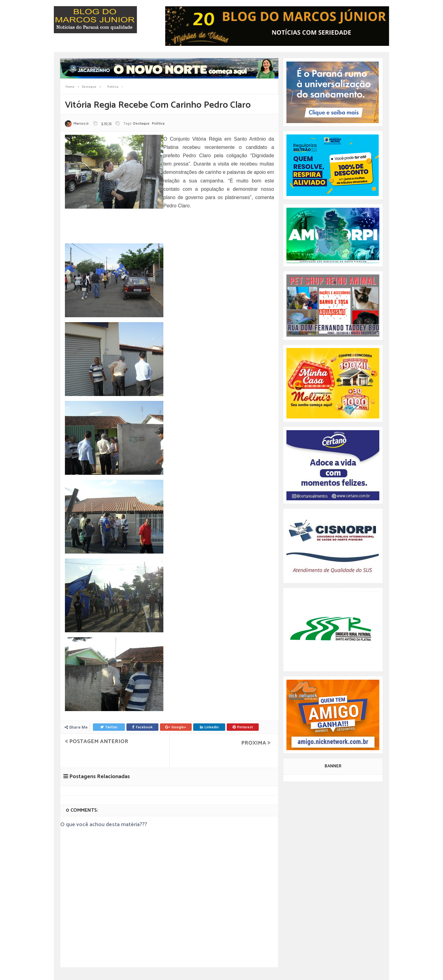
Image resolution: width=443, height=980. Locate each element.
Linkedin (209, 727)
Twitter (109, 727)
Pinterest (243, 727)
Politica (158, 124)
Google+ (176, 727)
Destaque (141, 124)
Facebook (142, 727)
